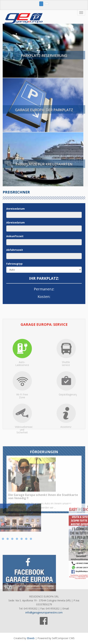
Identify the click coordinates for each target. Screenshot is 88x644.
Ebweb (31, 638)
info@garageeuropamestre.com (44, 612)
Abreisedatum (16, 222)
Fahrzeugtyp (14, 264)
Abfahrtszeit (15, 250)
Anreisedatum (16, 209)
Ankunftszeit (15, 236)
